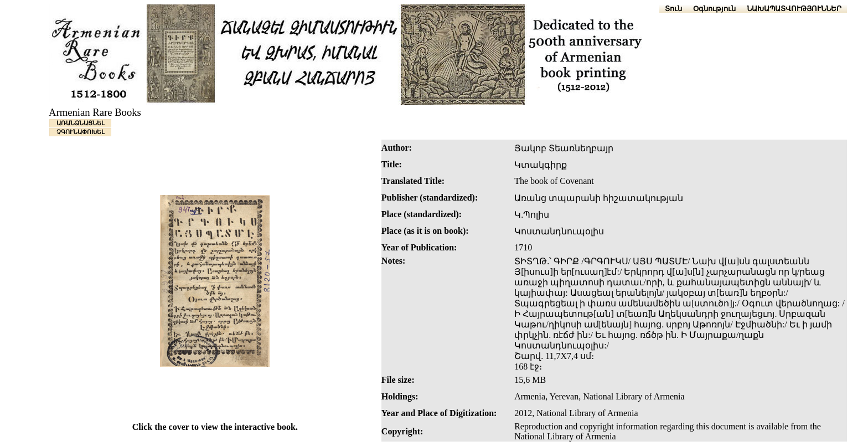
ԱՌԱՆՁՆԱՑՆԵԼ (81, 123)
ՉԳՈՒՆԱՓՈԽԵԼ (81, 132)
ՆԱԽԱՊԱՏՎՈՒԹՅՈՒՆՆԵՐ (794, 9)
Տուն (673, 9)
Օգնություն (714, 9)
